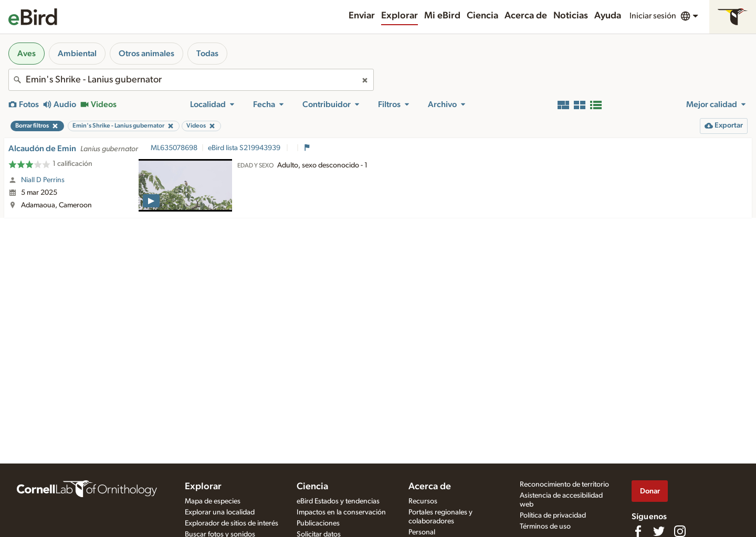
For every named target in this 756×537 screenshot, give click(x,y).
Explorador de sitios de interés (232, 523)
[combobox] (191, 80)
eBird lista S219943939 (245, 148)
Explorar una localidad (220, 512)
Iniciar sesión (653, 16)
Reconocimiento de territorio (564, 485)
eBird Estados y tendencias (338, 501)
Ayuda (608, 16)
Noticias (571, 16)
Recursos (423, 501)
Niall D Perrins (43, 180)
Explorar (400, 16)
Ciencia (482, 16)
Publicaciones (318, 523)
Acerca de (526, 16)
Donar (650, 491)
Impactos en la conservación (341, 512)
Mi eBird (442, 16)
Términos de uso (545, 527)
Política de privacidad (553, 515)
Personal (422, 532)
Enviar (362, 16)
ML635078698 (174, 148)
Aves (27, 54)
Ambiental (77, 54)
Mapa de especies (213, 501)
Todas (207, 54)
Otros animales (146, 54)
